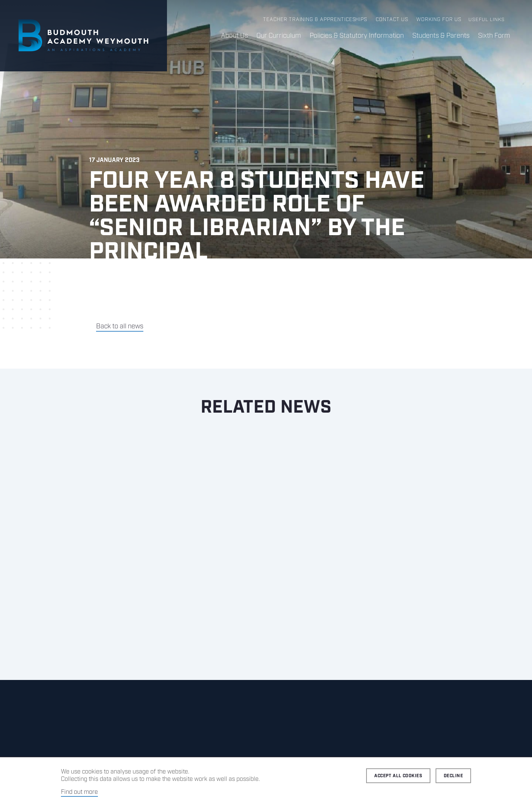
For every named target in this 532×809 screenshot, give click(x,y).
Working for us (439, 20)
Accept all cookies (398, 776)
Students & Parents (440, 36)
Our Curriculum (277, 36)
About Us (233, 36)
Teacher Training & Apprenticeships (316, 20)
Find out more (79, 792)
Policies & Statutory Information (356, 36)
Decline (453, 776)
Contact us (392, 20)
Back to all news (120, 326)
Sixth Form (494, 36)
